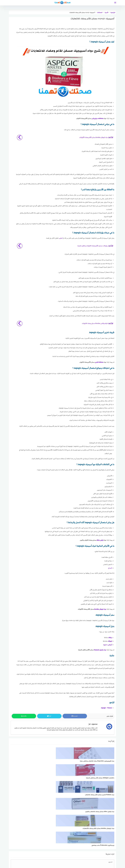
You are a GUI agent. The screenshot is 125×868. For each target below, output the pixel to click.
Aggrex (105, 645)
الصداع (110, 568)
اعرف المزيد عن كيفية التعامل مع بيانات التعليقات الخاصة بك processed (62, 841)
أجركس (110, 645)
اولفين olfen (100, 540)
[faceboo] (66, 853)
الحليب (61, 238)
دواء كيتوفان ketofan (100, 609)
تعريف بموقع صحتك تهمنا (46, 859)
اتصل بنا (34, 859)
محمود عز (93, 724)
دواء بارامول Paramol (100, 650)
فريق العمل (58, 859)
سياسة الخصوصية (78, 859)
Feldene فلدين (99, 362)
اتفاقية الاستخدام (90, 859)
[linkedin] (59, 853)
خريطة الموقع (67, 859)
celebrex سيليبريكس (97, 119)
